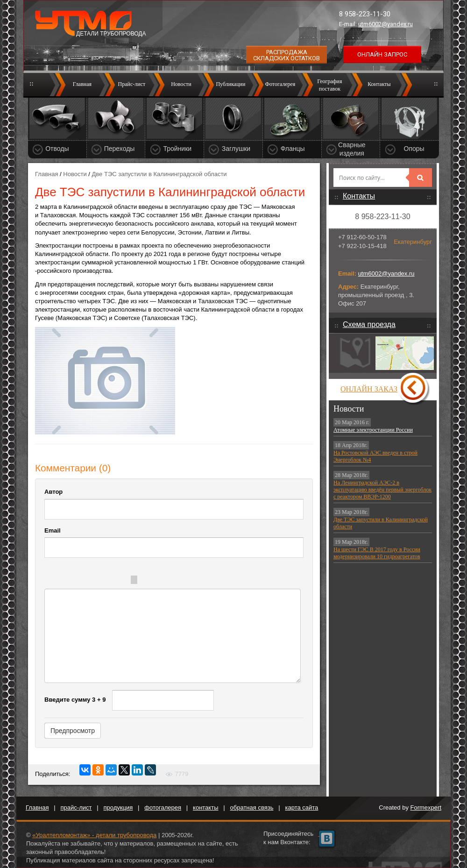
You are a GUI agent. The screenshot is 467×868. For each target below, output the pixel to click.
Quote (155, 581)
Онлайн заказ (369, 389)
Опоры (414, 149)
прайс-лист (76, 808)
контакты (205, 808)
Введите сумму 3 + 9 (75, 700)
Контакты (379, 84)
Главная (82, 84)
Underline (101, 581)
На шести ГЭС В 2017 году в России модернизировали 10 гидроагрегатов (377, 553)
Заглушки (236, 149)
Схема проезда (369, 324)
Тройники (177, 149)
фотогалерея (163, 808)
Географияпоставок (329, 85)
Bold (64, 581)
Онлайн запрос (382, 54)
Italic (83, 581)
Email (53, 530)
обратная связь (252, 808)
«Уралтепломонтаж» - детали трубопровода (94, 835)
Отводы (57, 149)
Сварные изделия (352, 149)
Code (173, 581)
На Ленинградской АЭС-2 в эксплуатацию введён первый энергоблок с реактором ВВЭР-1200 (382, 490)
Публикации (230, 84)
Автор (53, 492)
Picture (211, 581)
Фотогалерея (280, 84)
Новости (181, 84)
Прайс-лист (132, 84)
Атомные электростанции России (373, 430)
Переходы (120, 149)
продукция (118, 808)
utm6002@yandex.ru (386, 24)
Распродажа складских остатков (287, 55)
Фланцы (293, 149)
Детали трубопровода (111, 34)
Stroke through (120, 581)
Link (192, 581)
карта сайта (302, 808)
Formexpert (426, 808)
